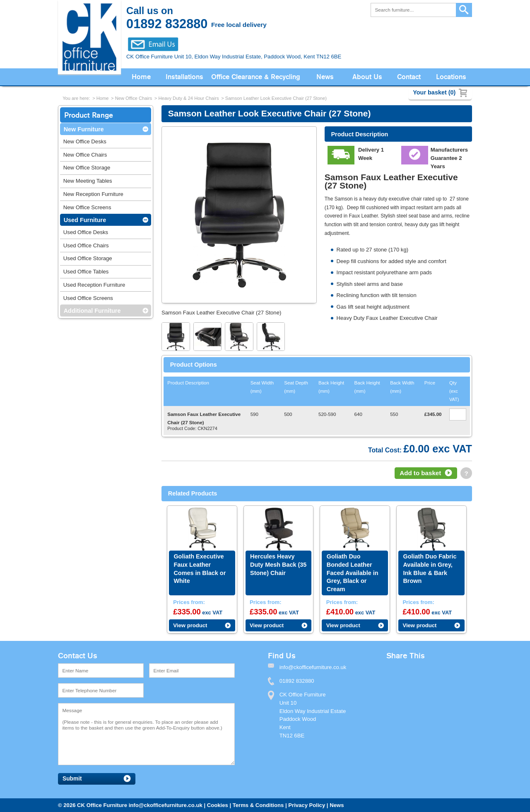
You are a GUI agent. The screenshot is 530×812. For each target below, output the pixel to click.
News (325, 77)
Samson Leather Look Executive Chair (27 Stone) (276, 98)
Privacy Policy (307, 805)
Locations (451, 77)
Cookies (218, 805)
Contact (409, 77)
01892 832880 (297, 681)
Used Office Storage (88, 258)
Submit (72, 779)
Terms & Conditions (258, 805)
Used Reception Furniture (94, 285)
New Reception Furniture (93, 194)
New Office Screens (87, 207)
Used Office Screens (88, 298)
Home (141, 77)
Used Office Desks (86, 232)
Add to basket (420, 473)
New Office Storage (87, 168)
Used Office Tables (86, 272)
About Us (367, 77)
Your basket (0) (434, 92)
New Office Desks (85, 141)
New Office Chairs (134, 98)
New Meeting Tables (88, 181)
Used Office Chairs (86, 245)
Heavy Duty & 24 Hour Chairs (188, 98)
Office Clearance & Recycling (256, 77)
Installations (184, 77)
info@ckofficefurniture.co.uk (166, 805)
